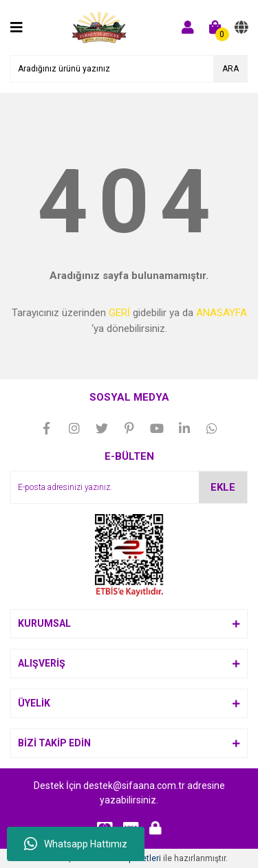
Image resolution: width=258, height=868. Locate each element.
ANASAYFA (222, 313)
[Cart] (215, 27)
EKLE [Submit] (223, 487)
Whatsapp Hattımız (76, 844)
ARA (230, 69)
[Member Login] (188, 27)
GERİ (119, 313)
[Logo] (99, 27)
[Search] (129, 69)
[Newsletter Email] (129, 487)
